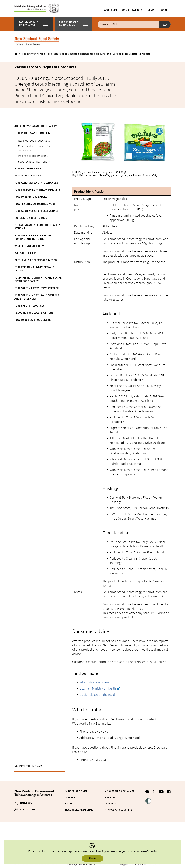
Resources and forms (79, 811)
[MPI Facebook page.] (147, 793)
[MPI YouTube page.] (161, 793)
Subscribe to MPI (76, 793)
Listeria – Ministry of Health (98, 689)
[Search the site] (134, 25)
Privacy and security (118, 811)
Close (93, 858)
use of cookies (149, 852)
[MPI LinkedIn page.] (169, 793)
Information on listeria (94, 683)
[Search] (165, 25)
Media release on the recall (97, 696)
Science (70, 799)
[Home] (16, 55)
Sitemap (110, 799)
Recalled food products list (95, 55)
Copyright (111, 805)
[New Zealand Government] (34, 795)
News (151, 11)
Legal (69, 805)
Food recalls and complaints (62, 55)
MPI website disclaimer (120, 793)
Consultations (132, 11)
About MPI (110, 11)
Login (163, 11)
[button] (34, 25)
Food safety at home (32, 55)
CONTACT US (28, 811)
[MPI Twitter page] (154, 793)
